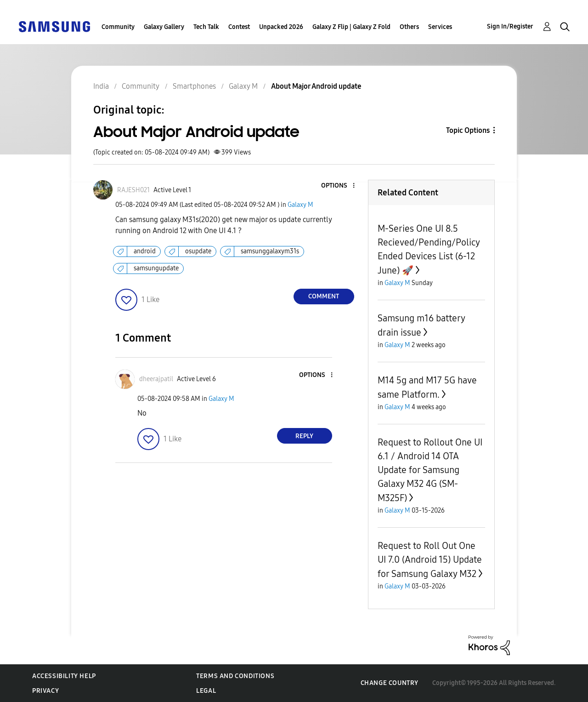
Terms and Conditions (235, 676)
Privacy (45, 691)
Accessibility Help (64, 676)
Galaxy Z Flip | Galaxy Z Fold (351, 27)
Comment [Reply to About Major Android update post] (324, 296)
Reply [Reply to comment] (304, 436)
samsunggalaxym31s (270, 251)
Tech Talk (206, 27)
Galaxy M (300, 205)
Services (440, 27)
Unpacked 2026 (281, 27)
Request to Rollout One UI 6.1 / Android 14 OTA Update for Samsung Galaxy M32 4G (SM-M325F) (430, 470)
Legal (206, 691)
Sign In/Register (510, 26)
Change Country (390, 683)
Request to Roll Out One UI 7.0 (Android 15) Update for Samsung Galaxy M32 (430, 560)
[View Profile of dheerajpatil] (156, 379)
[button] (338, 186)
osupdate (198, 251)
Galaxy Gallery (164, 27)
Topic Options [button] (468, 130)
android (145, 251)
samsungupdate (156, 268)
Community (118, 27)
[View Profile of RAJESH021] (133, 190)
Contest (239, 27)
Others (409, 27)
